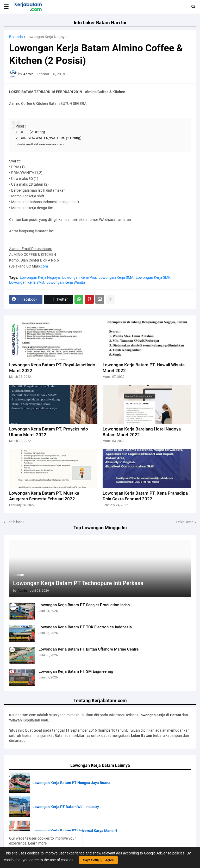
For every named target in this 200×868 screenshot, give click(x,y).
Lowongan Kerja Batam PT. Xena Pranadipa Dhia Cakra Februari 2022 (145, 496)
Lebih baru (15, 522)
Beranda (16, 37)
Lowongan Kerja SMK (153, 277)
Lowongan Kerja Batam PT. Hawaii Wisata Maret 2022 (144, 368)
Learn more (37, 843)
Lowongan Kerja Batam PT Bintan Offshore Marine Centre (89, 649)
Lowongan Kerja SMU (27, 282)
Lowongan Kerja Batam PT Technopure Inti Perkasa (78, 583)
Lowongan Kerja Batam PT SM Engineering (76, 671)
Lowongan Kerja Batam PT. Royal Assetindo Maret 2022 (52, 368)
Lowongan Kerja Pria (79, 277)
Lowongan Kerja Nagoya (47, 37)
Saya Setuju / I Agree (98, 860)
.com (44, 266)
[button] (6, 7)
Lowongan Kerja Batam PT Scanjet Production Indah (84, 605)
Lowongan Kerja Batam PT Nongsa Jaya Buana (71, 783)
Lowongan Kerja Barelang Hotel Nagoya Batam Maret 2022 (142, 432)
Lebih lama (185, 522)
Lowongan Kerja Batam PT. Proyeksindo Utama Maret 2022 (49, 432)
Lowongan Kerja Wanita (66, 282)
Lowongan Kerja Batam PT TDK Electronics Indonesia (85, 627)
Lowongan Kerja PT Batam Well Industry (66, 807)
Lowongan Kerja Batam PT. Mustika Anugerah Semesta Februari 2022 (44, 496)
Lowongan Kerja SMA (116, 277)
